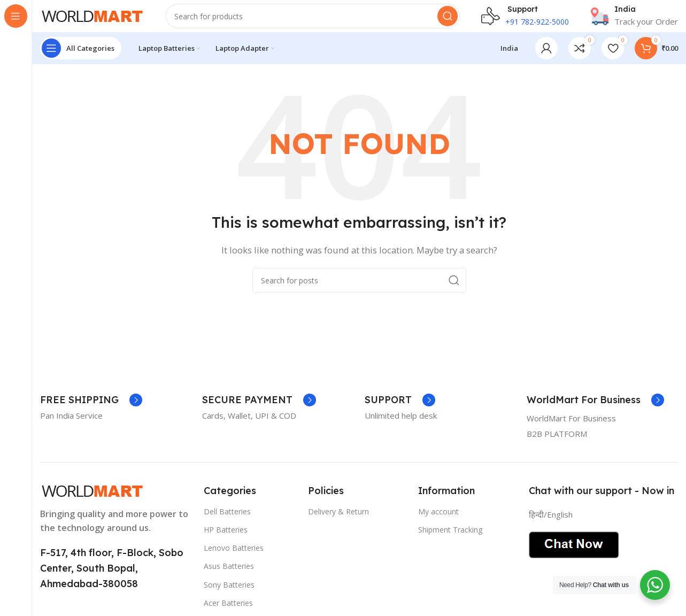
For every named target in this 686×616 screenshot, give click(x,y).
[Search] (313, 21)
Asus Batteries (229, 577)
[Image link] (92, 500)
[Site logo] (92, 20)
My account (438, 522)
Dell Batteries (227, 522)
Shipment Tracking (450, 540)
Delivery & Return (338, 522)
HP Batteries (226, 540)
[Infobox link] (634, 21)
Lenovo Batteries (234, 559)
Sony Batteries (229, 595)
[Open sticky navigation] (81, 59)
